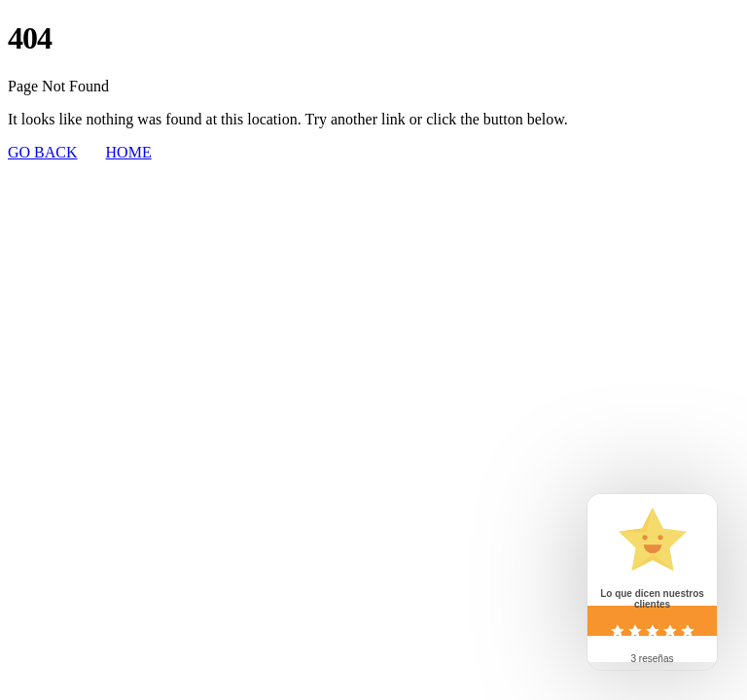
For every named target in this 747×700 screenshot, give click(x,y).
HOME (129, 152)
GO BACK (43, 152)
